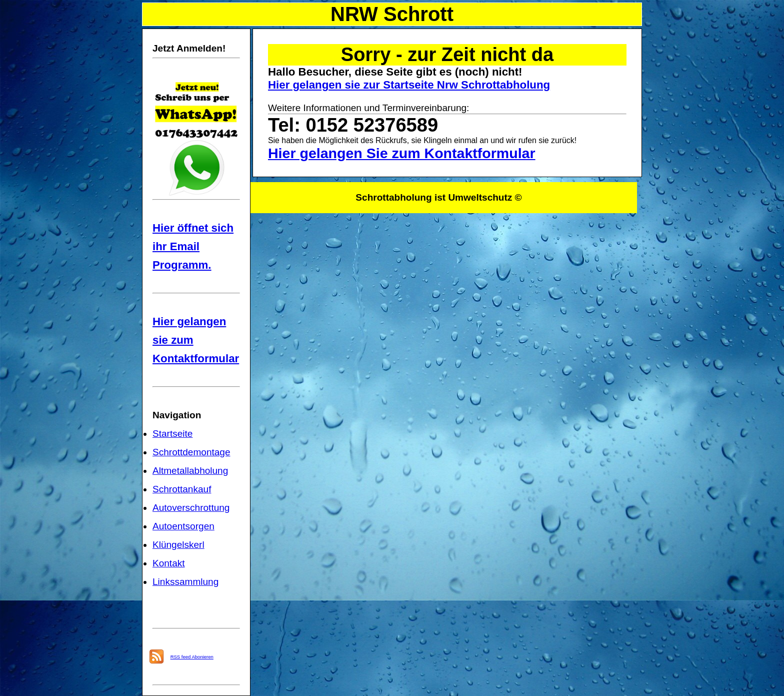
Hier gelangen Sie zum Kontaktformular (402, 153)
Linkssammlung (185, 582)
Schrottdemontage (191, 452)
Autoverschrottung (191, 508)
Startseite (172, 434)
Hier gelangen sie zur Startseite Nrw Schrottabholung (409, 85)
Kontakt (169, 563)
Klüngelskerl (178, 545)
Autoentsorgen (183, 526)
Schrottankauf (182, 489)
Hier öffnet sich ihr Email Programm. (193, 246)
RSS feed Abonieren (192, 657)
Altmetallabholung (190, 471)
